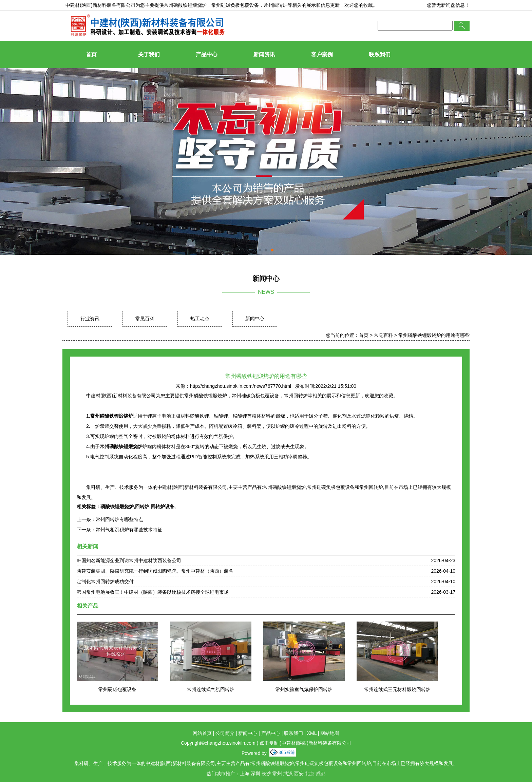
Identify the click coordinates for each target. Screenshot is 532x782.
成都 (321, 774)
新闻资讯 (264, 54)
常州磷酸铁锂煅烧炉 (185, 5)
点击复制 (269, 743)
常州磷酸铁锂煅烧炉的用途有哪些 (434, 335)
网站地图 (330, 733)
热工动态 (200, 319)
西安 (299, 774)
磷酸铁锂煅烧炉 (117, 507)
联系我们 (380, 54)
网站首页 (202, 733)
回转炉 (142, 507)
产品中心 (207, 54)
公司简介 (225, 733)
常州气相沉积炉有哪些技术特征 (129, 530)
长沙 (266, 774)
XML (312, 733)
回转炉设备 (163, 507)
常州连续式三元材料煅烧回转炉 (397, 689)
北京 (310, 774)
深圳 (255, 774)
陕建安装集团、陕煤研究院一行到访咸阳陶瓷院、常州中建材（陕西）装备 (155, 571)
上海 (245, 774)
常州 (277, 774)
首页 (91, 54)
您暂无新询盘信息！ (448, 5)
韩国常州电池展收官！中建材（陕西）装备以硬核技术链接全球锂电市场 (153, 592)
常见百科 (145, 319)
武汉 (288, 774)
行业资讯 (90, 319)
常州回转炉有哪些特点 (119, 519)
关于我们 (149, 54)
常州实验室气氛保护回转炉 (304, 689)
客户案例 (322, 54)
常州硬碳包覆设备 (117, 689)
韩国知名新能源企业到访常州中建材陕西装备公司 (129, 560)
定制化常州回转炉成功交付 (105, 581)
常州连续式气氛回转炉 (211, 689)
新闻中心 (255, 319)
